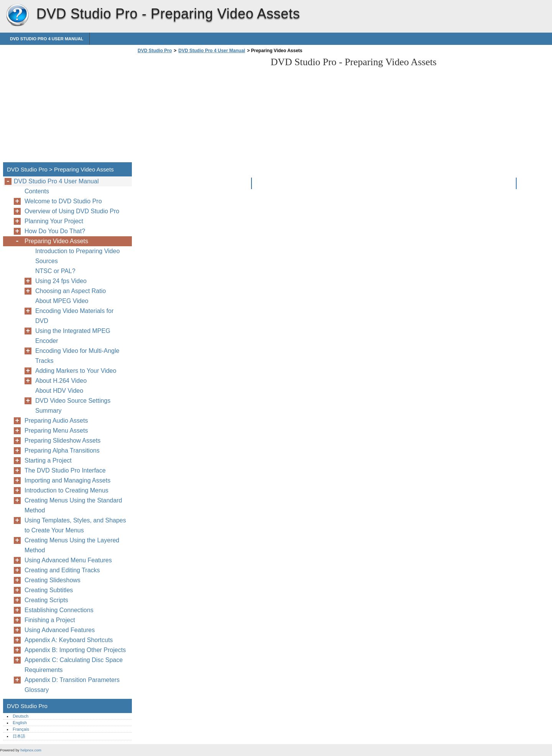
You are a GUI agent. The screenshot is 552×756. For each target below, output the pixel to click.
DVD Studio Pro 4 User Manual (47, 39)
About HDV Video (59, 391)
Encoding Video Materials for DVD (74, 316)
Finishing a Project (50, 620)
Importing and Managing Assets (67, 480)
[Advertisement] (200, 110)
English (20, 723)
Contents (37, 191)
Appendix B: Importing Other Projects (75, 650)
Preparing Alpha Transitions (62, 450)
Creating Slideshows (53, 580)
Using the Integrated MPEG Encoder (73, 336)
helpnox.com (31, 750)
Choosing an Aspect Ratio (71, 291)
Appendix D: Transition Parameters (72, 680)
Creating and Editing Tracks (62, 570)
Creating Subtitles (49, 590)
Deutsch (21, 716)
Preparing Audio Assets (56, 421)
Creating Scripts (46, 600)
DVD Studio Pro (17, 15)
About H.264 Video (61, 381)
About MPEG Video (62, 301)
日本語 (19, 736)
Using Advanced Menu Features (68, 560)
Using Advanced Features (60, 630)
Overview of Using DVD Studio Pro (72, 211)
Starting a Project (48, 460)
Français (21, 729)
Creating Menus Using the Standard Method (73, 505)
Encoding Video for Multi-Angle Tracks (77, 356)
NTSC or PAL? (55, 271)
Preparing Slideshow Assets (62, 441)
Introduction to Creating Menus (67, 490)
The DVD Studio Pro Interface (65, 470)
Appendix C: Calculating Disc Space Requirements (74, 665)
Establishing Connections (59, 610)
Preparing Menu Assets (56, 431)
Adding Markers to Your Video (76, 371)
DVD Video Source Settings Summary (73, 406)
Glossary (37, 690)
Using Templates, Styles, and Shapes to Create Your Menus (75, 525)
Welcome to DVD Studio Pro (63, 201)
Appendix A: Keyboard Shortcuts (69, 640)
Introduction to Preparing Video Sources (77, 256)
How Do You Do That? (55, 231)
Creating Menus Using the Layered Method (72, 545)
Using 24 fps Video (61, 281)
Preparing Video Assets (56, 241)
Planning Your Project (54, 221)
